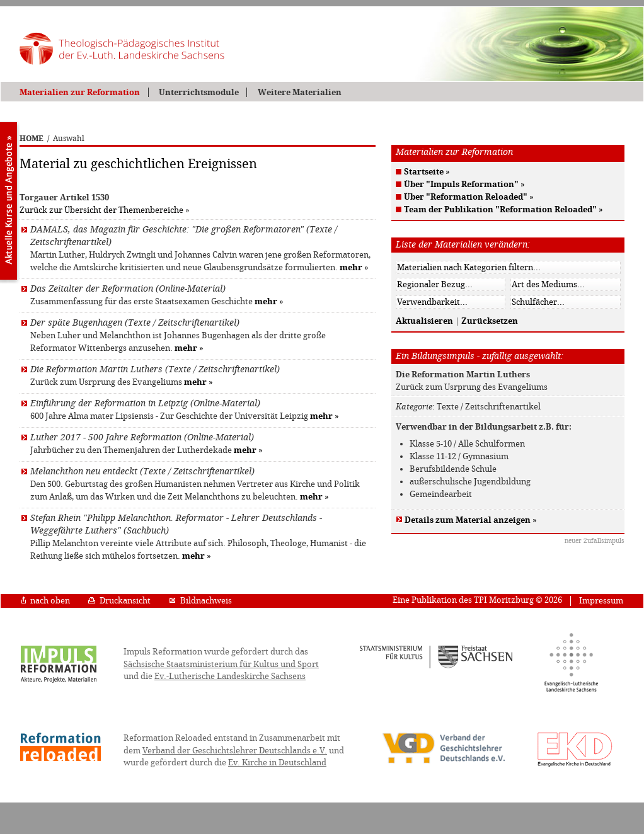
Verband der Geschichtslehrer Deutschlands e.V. (235, 751)
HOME (32, 139)
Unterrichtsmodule (199, 92)
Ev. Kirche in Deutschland (277, 763)
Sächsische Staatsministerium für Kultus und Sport (221, 664)
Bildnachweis (200, 601)
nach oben (46, 601)
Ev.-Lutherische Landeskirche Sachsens (230, 676)
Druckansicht (119, 601)
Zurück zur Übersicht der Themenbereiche (101, 210)
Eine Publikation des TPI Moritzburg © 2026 (477, 600)
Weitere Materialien (300, 92)
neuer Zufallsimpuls (595, 541)
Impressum (601, 601)
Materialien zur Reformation (80, 92)
